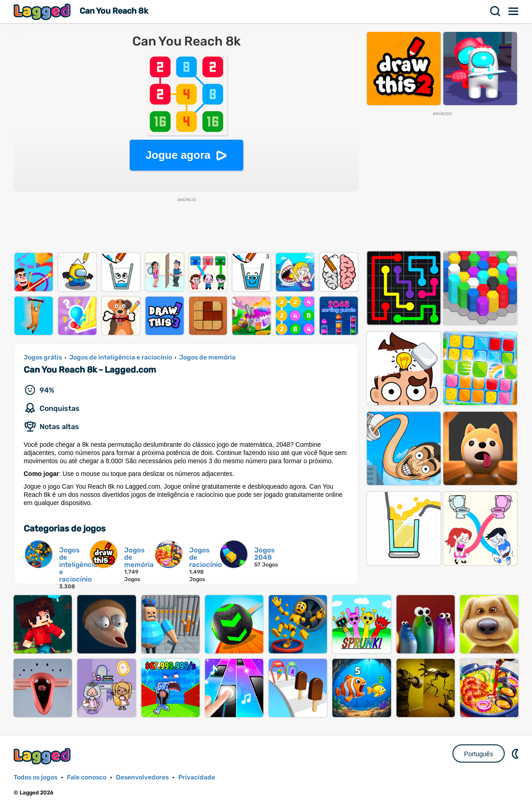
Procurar (496, 11)
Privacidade (197, 777)
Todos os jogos (35, 777)
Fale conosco (87, 777)
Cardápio (514, 11)
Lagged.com (43, 756)
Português (479, 754)
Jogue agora (178, 155)
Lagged (43, 12)
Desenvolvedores (142, 777)
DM (516, 753)
